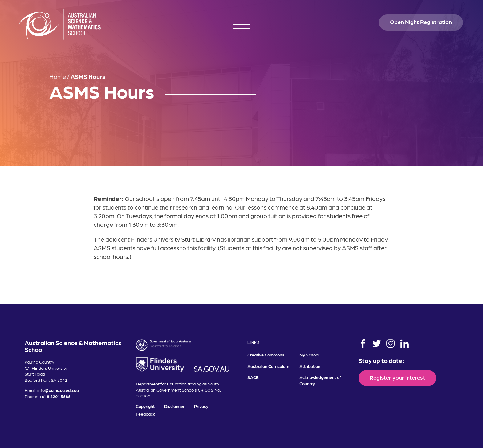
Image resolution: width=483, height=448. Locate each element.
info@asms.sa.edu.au (58, 390)
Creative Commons (266, 355)
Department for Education (161, 384)
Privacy (201, 406)
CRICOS (206, 390)
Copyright (145, 406)
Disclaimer (174, 406)
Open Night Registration (421, 22)
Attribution (310, 366)
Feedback (146, 414)
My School (309, 355)
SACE (253, 377)
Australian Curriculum (268, 366)
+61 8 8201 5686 (55, 396)
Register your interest (397, 377)
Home (58, 76)
